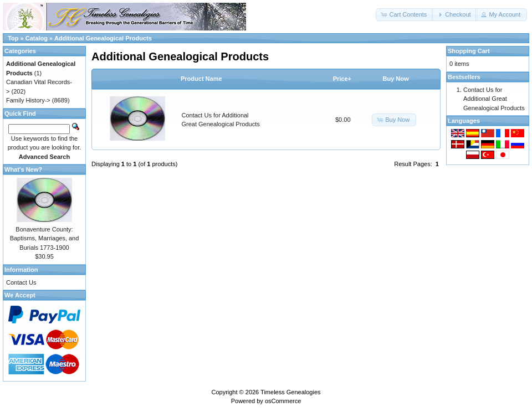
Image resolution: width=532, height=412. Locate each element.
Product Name (201, 79)
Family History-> (28, 100)
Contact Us (21, 282)
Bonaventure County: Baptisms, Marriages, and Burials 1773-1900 (45, 238)
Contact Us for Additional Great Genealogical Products (494, 99)
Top (13, 38)
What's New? (23, 169)
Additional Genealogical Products (103, 38)
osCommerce (283, 401)
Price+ (342, 79)
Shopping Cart (469, 51)
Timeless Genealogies (290, 392)
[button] (405, 15)
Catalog (37, 38)
